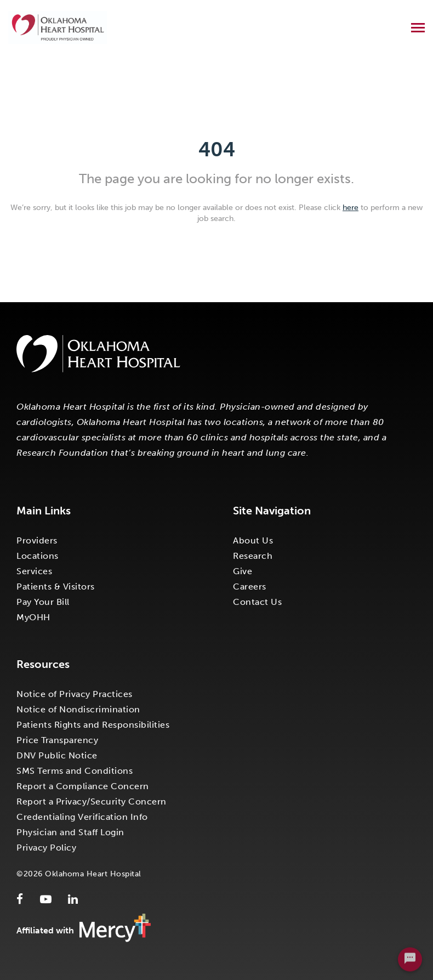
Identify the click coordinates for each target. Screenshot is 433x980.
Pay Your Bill (43, 602)
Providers (37, 540)
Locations (38, 556)
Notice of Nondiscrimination (78, 709)
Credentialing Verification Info (82, 817)
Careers (250, 587)
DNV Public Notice (57, 755)
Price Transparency (57, 740)
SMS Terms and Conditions (75, 771)
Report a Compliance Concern (83, 786)
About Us (253, 540)
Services (34, 571)
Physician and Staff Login (70, 832)
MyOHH (33, 617)
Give (243, 571)
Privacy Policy (46, 848)
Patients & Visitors (56, 587)
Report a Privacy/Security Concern (92, 801)
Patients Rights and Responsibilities (93, 725)
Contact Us (257, 602)
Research (253, 556)
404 (217, 149)
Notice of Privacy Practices (75, 694)
